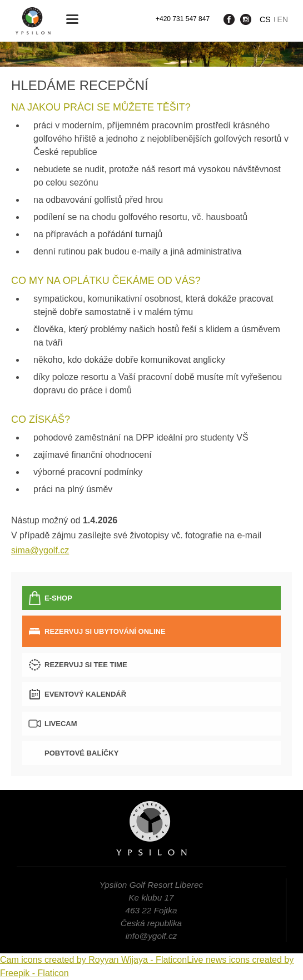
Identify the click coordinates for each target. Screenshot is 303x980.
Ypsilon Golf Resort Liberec (33, 21)
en (283, 19)
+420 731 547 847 (183, 19)
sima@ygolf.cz (40, 550)
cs (265, 19)
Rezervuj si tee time (86, 665)
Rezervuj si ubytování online (105, 631)
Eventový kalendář (85, 694)
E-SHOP (58, 598)
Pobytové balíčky (81, 753)
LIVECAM (61, 724)
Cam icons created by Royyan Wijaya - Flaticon (93, 960)
